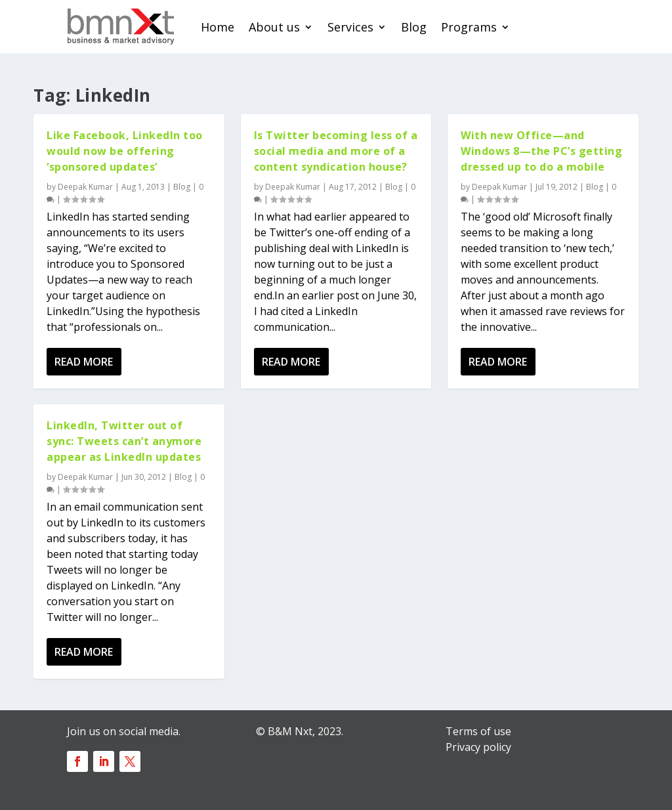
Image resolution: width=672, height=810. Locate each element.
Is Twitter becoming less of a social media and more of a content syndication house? (336, 151)
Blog (414, 27)
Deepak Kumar (85, 187)
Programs (469, 27)
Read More (84, 362)
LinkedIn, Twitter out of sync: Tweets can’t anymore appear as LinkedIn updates (124, 441)
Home (218, 27)
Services (350, 27)
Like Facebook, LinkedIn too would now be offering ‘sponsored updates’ (125, 151)
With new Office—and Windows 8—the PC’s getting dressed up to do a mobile (541, 151)
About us (274, 27)
